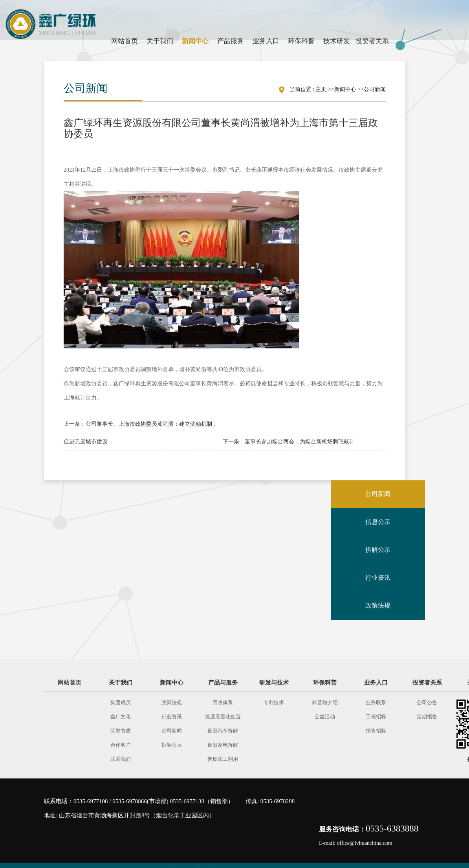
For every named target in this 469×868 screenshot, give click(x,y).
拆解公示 (172, 745)
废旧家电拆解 (223, 745)
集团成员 (121, 702)
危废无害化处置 (223, 717)
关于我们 (121, 683)
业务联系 (376, 702)
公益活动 (325, 717)
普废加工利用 (223, 759)
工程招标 (376, 717)
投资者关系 (427, 683)
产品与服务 (223, 683)
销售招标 (376, 731)
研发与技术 (274, 683)
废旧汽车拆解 (223, 731)
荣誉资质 (121, 731)
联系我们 (121, 759)
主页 (321, 89)
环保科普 (325, 683)
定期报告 (427, 717)
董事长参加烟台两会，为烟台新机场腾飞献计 (300, 442)
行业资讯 (172, 717)
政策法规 (172, 702)
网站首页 (70, 683)
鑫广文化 (121, 717)
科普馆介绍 (325, 702)
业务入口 (376, 683)
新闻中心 (345, 89)
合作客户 (121, 745)
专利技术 (274, 702)
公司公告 (427, 702)
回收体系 (223, 702)
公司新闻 (375, 89)
